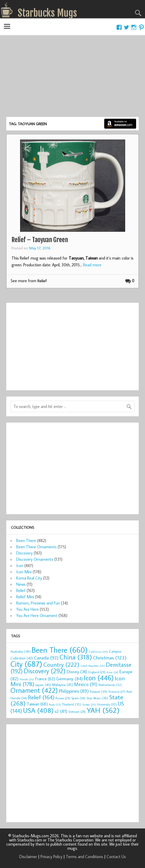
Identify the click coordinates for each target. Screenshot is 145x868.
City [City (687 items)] (26, 664)
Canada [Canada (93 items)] (46, 658)
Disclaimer (28, 857)
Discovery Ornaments (35, 559)
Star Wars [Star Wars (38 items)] (97, 698)
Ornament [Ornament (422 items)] (34, 690)
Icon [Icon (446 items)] (99, 678)
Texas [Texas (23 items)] (55, 705)
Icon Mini (24, 572)
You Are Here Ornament (37, 615)
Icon (20, 565)
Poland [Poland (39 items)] (99, 691)
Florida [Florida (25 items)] (27, 679)
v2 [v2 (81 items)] (61, 711)
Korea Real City (29, 578)
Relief (42, 281)
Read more (92, 265)
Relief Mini (25, 597)
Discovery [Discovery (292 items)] (45, 671)
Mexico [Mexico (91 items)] (86, 684)
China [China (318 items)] (76, 657)
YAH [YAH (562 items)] (103, 710)
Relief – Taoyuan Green (40, 240)
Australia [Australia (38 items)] (21, 651)
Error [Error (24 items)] (112, 672)
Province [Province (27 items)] (117, 692)
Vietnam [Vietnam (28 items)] (77, 712)
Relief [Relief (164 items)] (41, 697)
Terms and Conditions (85, 857)
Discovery (24, 553)
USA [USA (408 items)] (38, 710)
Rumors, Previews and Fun (38, 603)
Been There (26, 540)
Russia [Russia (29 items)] (63, 698)
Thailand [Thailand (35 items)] (72, 704)
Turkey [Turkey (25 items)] (89, 705)
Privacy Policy (51, 857)
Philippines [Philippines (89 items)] (74, 691)
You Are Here (27, 609)
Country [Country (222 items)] (61, 664)
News (21, 584)
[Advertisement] (72, 78)
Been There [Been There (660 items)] (60, 650)
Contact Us (116, 857)
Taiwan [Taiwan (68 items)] (37, 704)
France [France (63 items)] (45, 679)
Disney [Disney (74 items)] (77, 672)
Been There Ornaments (36, 547)
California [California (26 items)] (98, 652)
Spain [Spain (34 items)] (78, 698)
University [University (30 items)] (107, 704)
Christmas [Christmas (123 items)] (110, 658)
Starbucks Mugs (47, 13)
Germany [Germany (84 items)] (69, 679)
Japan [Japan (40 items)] (43, 685)
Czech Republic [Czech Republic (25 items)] (93, 666)
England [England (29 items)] (97, 672)
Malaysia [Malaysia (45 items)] (63, 685)
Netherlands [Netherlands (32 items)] (110, 685)
